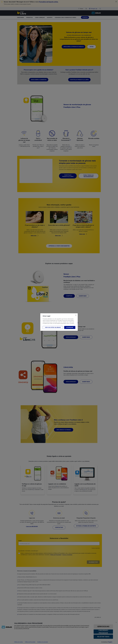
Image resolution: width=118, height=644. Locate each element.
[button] (70, 327)
